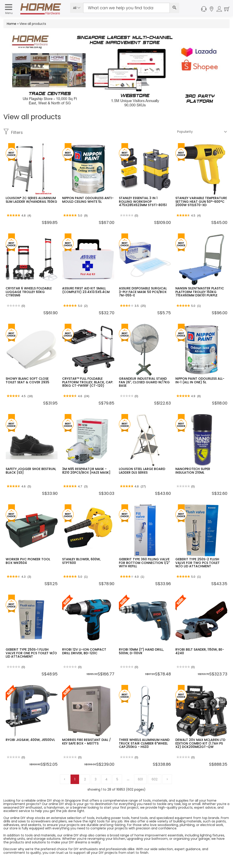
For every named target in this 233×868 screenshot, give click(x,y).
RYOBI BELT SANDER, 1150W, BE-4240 (200, 651)
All (77, 8)
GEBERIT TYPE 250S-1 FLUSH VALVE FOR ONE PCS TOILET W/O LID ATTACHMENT (31, 653)
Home (12, 24)
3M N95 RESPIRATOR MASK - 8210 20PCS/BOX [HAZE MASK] (86, 471)
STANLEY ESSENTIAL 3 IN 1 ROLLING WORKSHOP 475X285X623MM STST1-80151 (143, 201)
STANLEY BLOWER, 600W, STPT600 (81, 561)
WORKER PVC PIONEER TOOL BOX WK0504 (28, 561)
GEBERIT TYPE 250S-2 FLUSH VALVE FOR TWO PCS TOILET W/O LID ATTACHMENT (198, 563)
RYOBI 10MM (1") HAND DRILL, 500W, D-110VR (141, 651)
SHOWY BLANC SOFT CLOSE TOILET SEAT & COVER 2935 (27, 380)
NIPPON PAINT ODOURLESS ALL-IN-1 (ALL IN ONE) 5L (200, 380)
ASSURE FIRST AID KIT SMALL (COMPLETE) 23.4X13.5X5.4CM (86, 290)
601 (140, 779)
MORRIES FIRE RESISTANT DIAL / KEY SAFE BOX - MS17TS (86, 741)
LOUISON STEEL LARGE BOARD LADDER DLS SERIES (142, 471)
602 (155, 779)
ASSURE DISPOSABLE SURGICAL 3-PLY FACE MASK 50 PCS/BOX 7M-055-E (143, 292)
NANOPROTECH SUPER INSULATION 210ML (193, 471)
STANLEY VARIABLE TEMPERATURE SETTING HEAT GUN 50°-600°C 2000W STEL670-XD (201, 201)
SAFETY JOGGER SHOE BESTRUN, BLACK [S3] (31, 471)
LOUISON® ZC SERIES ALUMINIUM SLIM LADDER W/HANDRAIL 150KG (31, 200)
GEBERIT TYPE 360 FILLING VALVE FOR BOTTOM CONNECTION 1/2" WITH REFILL (144, 563)
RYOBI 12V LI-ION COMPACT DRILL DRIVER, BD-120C (84, 651)
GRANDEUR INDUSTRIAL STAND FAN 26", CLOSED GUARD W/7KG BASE (144, 382)
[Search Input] (126, 8)
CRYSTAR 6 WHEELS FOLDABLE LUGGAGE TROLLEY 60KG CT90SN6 (29, 292)
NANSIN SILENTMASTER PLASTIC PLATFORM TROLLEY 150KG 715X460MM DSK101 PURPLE (200, 292)
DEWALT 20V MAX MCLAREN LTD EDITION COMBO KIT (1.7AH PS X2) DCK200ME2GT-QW (200, 743)
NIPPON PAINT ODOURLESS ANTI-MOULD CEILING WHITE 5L (88, 200)
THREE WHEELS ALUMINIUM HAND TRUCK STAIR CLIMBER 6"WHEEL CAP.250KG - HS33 (144, 743)
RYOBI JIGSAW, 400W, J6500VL (30, 740)
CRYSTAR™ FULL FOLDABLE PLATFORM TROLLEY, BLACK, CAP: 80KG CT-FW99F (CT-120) (88, 382)
